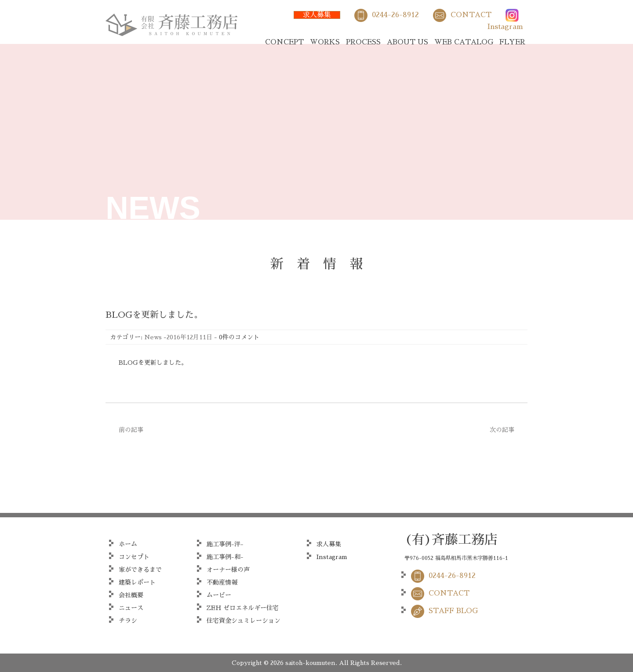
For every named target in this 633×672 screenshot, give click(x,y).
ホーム (128, 544)
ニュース (131, 608)
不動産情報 (222, 582)
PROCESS (363, 42)
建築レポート (137, 582)
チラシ (128, 621)
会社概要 (131, 595)
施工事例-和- (225, 557)
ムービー (219, 595)
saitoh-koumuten (310, 663)
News (153, 337)
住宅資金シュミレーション (244, 621)
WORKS (325, 42)
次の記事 (502, 430)
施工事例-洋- (225, 544)
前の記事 (131, 430)
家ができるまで (140, 570)
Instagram (505, 27)
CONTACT (471, 15)
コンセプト (134, 557)
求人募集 (317, 15)
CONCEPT (284, 42)
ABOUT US (407, 42)
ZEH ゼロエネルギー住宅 (243, 608)
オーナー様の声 (228, 570)
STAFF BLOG (453, 611)
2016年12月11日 (189, 337)
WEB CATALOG (464, 42)
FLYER (512, 42)
